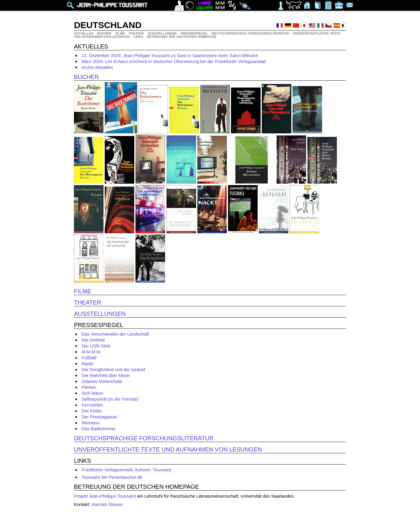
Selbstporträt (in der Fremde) (110, 399)
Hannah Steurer (107, 504)
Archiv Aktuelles (97, 67)
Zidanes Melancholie (102, 381)
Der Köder (92, 411)
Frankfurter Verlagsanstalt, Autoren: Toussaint (126, 470)
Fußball (89, 358)
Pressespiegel (194, 33)
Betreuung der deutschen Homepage (182, 37)
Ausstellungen (163, 33)
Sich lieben (92, 393)
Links (139, 37)
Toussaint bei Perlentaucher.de (112, 477)
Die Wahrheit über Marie (106, 375)
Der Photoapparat (99, 417)
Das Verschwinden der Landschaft (115, 334)
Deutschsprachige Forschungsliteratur (251, 33)
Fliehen (89, 387)
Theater (137, 33)
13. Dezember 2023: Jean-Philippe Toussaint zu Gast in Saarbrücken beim (170, 55)
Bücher (105, 33)
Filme (120, 33)
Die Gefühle (93, 340)
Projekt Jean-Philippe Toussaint (105, 496)
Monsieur (91, 423)
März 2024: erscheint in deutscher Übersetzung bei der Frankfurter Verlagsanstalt (174, 61)
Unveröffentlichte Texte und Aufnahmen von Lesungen (168, 449)
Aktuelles (84, 33)
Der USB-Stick (96, 346)
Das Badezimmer (99, 429)
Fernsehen (92, 405)
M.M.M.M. (92, 352)
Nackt (87, 364)
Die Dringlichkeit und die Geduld (113, 369)
